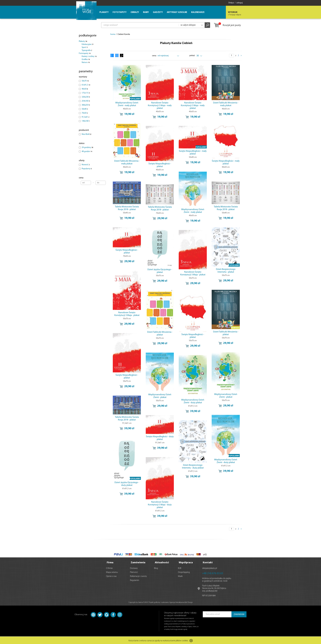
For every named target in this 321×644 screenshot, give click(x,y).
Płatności (134, 572)
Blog (156, 568)
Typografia (87, 50)
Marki (180, 576)
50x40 (85, 109)
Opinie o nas (111, 576)
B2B (180, 568)
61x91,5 (86, 85)
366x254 (86, 105)
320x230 (86, 97)
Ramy (146, 12)
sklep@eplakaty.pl (210, 568)
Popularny (87, 169)
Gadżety (158, 12)
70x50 (85, 113)
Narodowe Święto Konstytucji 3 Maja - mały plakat (160, 106)
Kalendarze (198, 12)
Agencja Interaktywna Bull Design (181, 602)
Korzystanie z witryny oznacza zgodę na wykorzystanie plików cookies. (158, 640)
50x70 (85, 81)
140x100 (86, 121)
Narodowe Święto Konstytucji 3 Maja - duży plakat (160, 505)
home (113, 34)
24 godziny (87, 147)
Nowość (86, 165)
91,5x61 (85, 117)
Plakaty (83, 41)
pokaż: (192, 56)
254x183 (86, 101)
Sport (85, 47)
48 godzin (87, 151)
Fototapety (85, 53)
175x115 (86, 93)
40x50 (85, 89)
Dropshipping (184, 572)
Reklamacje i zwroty (138, 576)
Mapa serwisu (112, 572)
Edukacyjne (88, 44)
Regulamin (135, 580)
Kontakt (208, 562)
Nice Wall (86, 134)
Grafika (86, 59)
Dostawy (134, 568)
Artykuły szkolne (177, 12)
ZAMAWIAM (239, 614)
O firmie (109, 568)
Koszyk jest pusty (227, 25)
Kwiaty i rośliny (89, 56)
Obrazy (135, 12)
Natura (86, 62)
